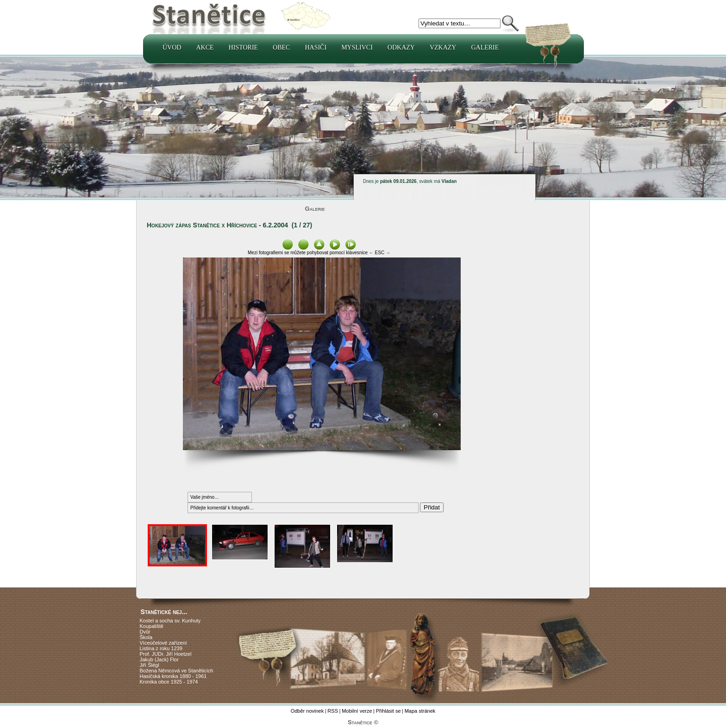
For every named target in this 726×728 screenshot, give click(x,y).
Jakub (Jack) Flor (159, 659)
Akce (205, 47)
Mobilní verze (357, 711)
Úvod (172, 47)
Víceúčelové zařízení (163, 643)
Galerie (485, 47)
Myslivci (357, 47)
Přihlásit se (388, 711)
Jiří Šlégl (150, 665)
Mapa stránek (420, 711)
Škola (146, 637)
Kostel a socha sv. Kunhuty (170, 621)
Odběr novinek (307, 711)
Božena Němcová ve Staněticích (177, 671)
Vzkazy (443, 47)
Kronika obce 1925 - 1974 (169, 682)
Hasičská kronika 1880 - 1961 (173, 676)
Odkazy (401, 47)
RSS (333, 711)
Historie (244, 47)
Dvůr (145, 632)
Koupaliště (152, 626)
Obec (281, 47)
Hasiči (316, 47)
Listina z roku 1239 (161, 648)
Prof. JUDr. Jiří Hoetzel (166, 654)
